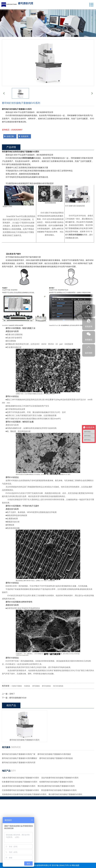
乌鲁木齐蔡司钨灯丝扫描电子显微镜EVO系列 (21, 778)
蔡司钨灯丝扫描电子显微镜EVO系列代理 (19, 762)
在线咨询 (25, 136)
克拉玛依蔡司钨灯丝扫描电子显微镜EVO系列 (60, 778)
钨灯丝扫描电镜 (58, 686)
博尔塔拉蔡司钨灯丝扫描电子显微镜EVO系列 (56, 786)
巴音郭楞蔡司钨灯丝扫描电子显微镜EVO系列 (21, 790)
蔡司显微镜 (36, 686)
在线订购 (10, 136)
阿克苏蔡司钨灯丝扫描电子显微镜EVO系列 (59, 790)
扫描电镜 (27, 686)
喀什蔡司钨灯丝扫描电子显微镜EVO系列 (65, 794)
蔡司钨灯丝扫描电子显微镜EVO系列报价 (54, 754)
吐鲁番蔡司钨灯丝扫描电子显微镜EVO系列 (20, 782)
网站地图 (76, 865)
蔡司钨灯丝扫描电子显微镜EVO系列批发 (56, 758)
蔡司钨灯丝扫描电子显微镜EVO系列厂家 (19, 754)
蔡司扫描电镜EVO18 (18, 698)
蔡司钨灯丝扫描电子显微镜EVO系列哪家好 (20, 758)
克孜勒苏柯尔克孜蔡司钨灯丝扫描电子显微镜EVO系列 (24, 794)
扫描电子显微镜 (17, 686)
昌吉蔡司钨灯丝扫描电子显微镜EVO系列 (19, 786)
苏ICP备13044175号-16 (62, 865)
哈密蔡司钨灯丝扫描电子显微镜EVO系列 (56, 782)
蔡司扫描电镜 (46, 686)
